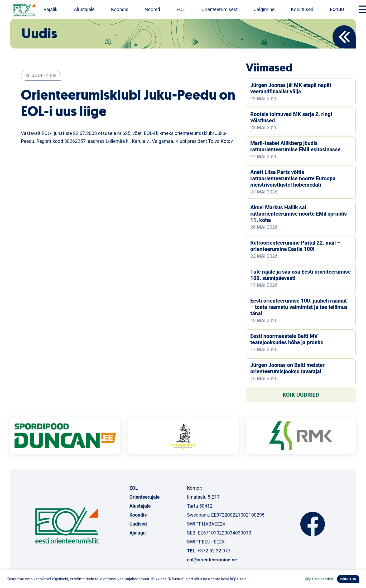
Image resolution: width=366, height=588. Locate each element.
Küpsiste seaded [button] (319, 579)
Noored (152, 9)
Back (344, 37)
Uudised (138, 524)
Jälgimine (264, 9)
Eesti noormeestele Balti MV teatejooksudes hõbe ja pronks (287, 339)
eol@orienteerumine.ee (212, 560)
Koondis (120, 9)
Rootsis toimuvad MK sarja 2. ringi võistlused (291, 117)
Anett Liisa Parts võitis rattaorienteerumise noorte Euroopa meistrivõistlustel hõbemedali (293, 178)
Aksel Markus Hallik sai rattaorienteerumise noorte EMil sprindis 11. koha (298, 214)
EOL (181, 9)
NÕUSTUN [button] (348, 579)
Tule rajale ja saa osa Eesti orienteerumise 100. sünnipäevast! (300, 275)
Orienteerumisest (220, 9)
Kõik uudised (301, 395)
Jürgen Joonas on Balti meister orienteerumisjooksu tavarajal (287, 368)
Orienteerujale (145, 497)
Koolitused (302, 9)
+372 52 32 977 (214, 551)
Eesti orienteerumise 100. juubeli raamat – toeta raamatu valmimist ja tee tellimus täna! (299, 307)
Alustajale (84, 9)
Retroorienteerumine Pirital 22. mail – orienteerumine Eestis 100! (295, 246)
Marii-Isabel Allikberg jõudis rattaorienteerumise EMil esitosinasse (295, 146)
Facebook (313, 524)
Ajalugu (138, 533)
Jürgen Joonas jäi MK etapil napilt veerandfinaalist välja (291, 88)
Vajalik (50, 9)
